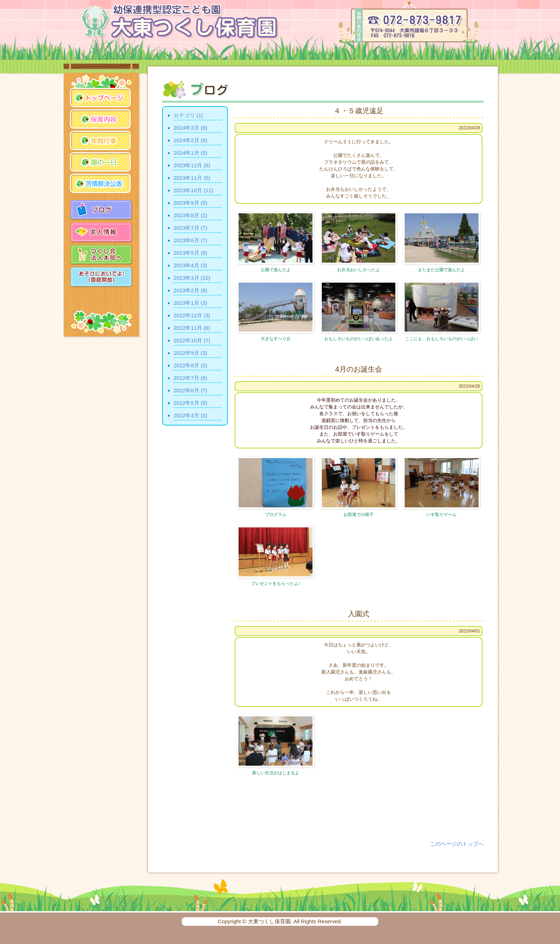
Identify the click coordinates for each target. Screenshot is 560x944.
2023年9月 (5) (190, 203)
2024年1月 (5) (190, 153)
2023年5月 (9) (190, 253)
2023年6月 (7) (190, 240)
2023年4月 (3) (190, 265)
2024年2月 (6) (190, 140)
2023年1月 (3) (190, 303)
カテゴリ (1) (188, 115)
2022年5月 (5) (190, 403)
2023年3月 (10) (192, 278)
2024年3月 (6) (190, 128)
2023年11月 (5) (192, 178)
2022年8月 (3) (190, 365)
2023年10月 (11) (193, 190)
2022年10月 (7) (192, 340)
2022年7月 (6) (190, 378)
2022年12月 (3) (192, 315)
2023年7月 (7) (190, 228)
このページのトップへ (457, 844)
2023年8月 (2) (190, 215)
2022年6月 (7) (190, 390)
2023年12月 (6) (192, 165)
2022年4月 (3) (190, 415)
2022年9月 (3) (190, 353)
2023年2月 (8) (190, 290)
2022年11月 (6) (192, 328)
